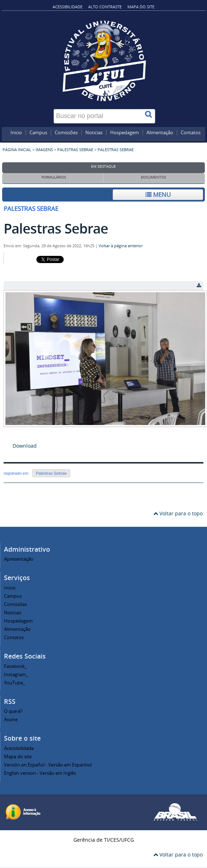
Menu (158, 195)
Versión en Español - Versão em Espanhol (48, 765)
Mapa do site (141, 7)
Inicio (16, 133)
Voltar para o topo (178, 513)
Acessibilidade (67, 7)
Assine (11, 720)
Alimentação (160, 133)
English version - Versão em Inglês (40, 773)
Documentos (153, 177)
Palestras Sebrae (75, 150)
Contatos (191, 133)
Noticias (94, 133)
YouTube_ (15, 683)
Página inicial (17, 150)
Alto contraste (105, 7)
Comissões (66, 133)
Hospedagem (125, 133)
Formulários (54, 177)
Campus (38, 133)
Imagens (44, 150)
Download (25, 446)
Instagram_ (16, 675)
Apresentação (19, 559)
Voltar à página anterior (121, 246)
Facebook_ (15, 666)
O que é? (13, 711)
